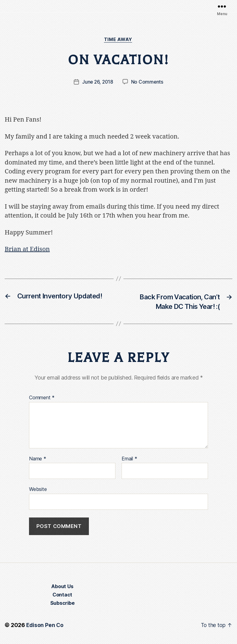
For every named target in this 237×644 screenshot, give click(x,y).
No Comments (148, 82)
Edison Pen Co (45, 627)
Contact (62, 596)
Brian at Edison (27, 250)
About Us (62, 588)
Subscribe (62, 605)
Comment (42, 399)
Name (38, 460)
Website (38, 490)
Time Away (118, 40)
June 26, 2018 (98, 82)
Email (129, 460)
